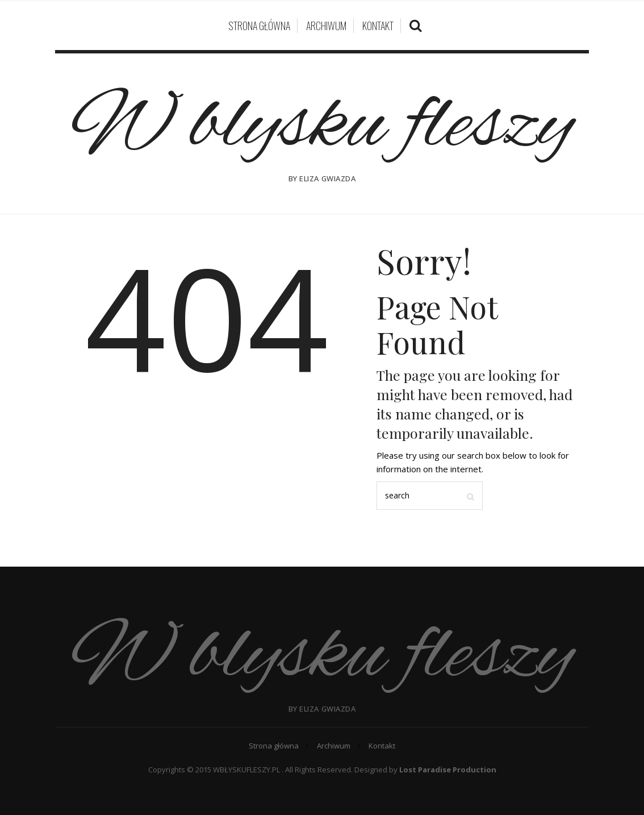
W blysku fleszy (322, 126)
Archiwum (326, 26)
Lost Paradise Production (448, 770)
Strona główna (259, 26)
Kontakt (378, 26)
